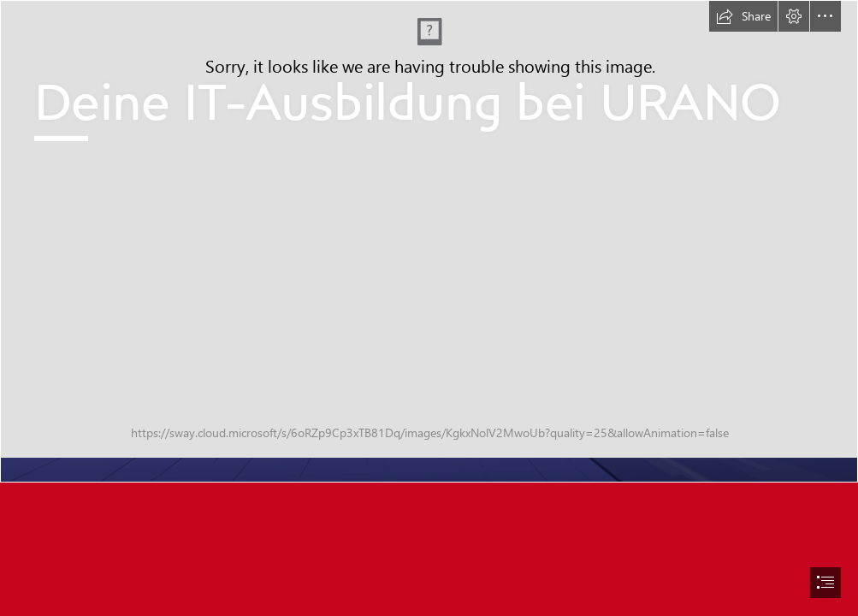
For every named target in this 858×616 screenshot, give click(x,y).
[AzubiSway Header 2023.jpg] (429, 241)
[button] (743, 16)
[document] (429, 308)
